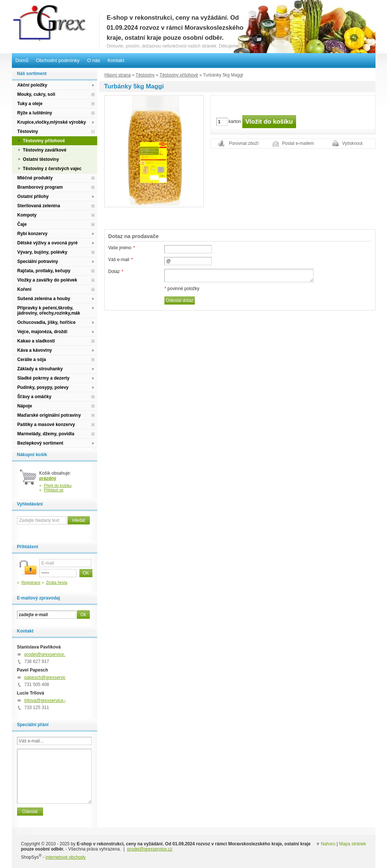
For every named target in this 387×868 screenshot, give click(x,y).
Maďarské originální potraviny (49, 415)
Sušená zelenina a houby (44, 299)
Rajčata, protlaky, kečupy (44, 271)
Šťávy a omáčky (35, 397)
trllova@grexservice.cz (47, 700)
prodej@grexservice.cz (47, 654)
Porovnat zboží (244, 143)
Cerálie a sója (32, 360)
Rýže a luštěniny (35, 113)
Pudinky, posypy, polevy (43, 387)
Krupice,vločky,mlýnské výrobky (52, 122)
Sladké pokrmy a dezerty (44, 378)
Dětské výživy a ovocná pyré (48, 243)
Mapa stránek (353, 844)
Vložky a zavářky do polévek (47, 280)
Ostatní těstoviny (41, 159)
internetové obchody (66, 857)
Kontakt (116, 60)
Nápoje (25, 406)
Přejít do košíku (58, 485)
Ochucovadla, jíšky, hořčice (47, 322)
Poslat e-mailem (298, 143)
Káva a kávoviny (35, 350)
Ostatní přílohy (33, 196)
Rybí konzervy (32, 234)
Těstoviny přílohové (179, 75)
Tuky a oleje (30, 104)
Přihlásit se (54, 490)
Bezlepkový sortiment (40, 443)
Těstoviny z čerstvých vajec (52, 169)
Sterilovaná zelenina (39, 206)
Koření (24, 289)
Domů (22, 60)
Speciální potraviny (38, 261)
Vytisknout (352, 143)
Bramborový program (40, 187)
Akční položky (32, 85)
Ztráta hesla (57, 582)
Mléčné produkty (35, 178)
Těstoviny (145, 75)
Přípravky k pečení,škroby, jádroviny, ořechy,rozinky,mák (49, 311)
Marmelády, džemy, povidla (46, 434)
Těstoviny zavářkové (45, 150)
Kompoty (27, 215)
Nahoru (328, 844)
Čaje (22, 224)
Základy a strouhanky (40, 369)
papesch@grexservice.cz (49, 677)
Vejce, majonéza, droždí (42, 332)
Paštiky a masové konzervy (46, 425)
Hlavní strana (118, 75)
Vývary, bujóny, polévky (42, 252)
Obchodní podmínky (58, 60)
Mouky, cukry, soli (36, 94)
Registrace (31, 582)
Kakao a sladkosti (36, 341)
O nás (94, 60)
